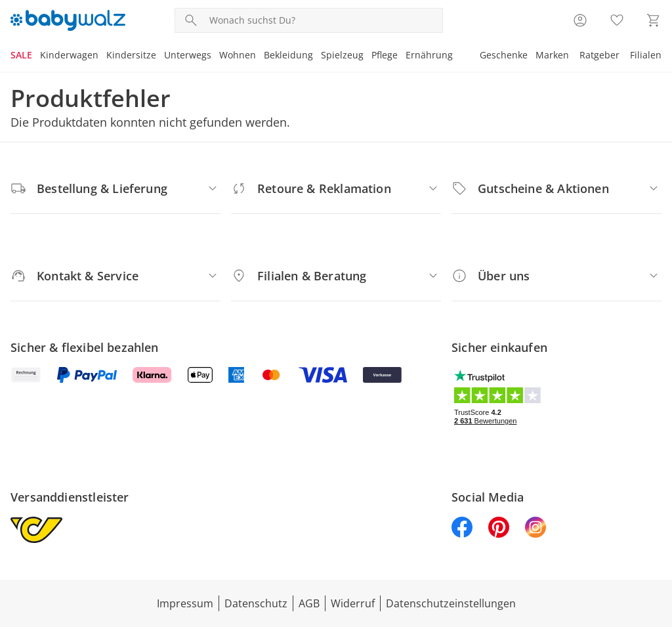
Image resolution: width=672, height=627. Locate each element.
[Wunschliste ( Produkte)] (617, 20)
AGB (309, 603)
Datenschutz (256, 603)
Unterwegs (188, 55)
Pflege (385, 55)
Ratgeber (599, 55)
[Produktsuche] (323, 20)
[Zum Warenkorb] (654, 20)
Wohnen (238, 55)
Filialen (646, 55)
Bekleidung (288, 55)
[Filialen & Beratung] (336, 276)
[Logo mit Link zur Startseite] (68, 20)
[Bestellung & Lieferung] (115, 188)
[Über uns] (556, 276)
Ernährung (429, 55)
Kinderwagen (69, 55)
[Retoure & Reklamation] (336, 188)
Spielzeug (342, 55)
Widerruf (353, 603)
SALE (21, 55)
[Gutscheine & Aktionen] (556, 188)
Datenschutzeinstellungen (451, 603)
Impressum (185, 603)
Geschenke (504, 55)
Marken (552, 55)
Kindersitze (131, 55)
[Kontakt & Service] (115, 276)
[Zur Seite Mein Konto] (580, 20)
